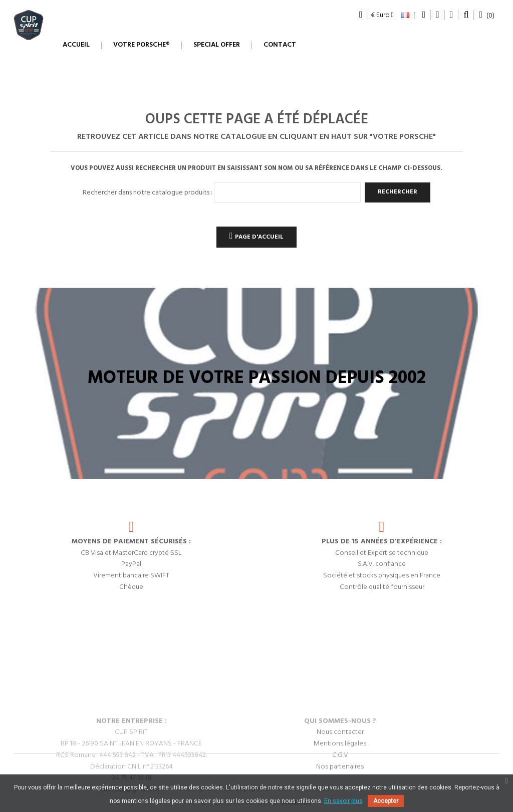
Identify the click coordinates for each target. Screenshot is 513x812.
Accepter (386, 801)
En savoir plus (343, 801)
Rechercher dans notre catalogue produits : (148, 193)
